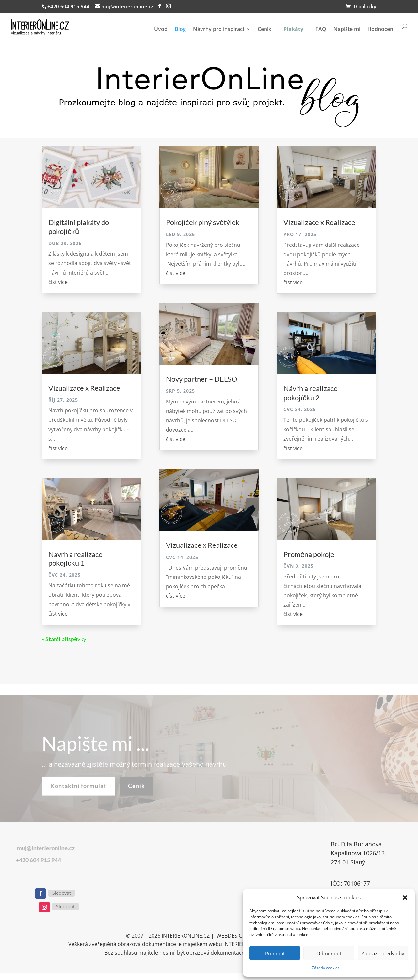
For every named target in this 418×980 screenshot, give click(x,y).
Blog (180, 30)
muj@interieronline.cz (38, 848)
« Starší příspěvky (64, 639)
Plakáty (293, 29)
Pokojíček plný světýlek (203, 222)
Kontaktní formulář (78, 792)
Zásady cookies (326, 968)
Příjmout (275, 953)
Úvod (161, 30)
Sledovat (62, 893)
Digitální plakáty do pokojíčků (79, 227)
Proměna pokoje (309, 554)
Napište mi (347, 30)
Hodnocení (381, 30)
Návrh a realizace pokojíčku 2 (311, 393)
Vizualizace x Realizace (84, 388)
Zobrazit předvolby (383, 953)
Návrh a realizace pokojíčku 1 (75, 559)
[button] (405, 898)
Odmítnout (329, 953)
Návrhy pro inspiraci (218, 30)
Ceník (265, 30)
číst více (58, 282)
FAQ (321, 30)
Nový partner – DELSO (202, 379)
